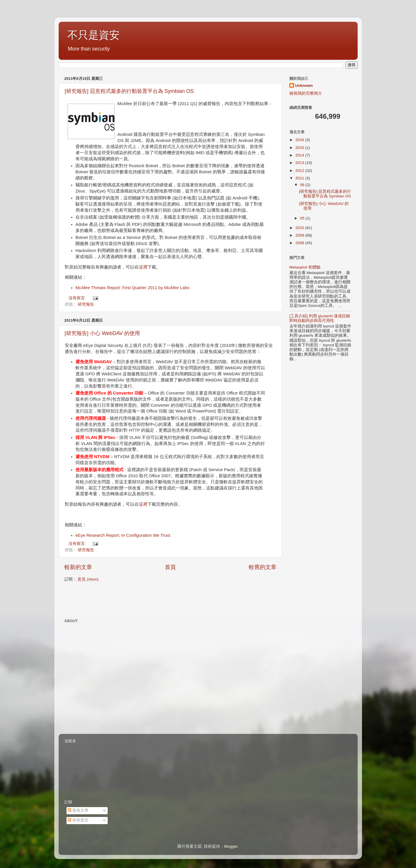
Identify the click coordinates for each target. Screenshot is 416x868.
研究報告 (86, 304)
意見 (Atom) (88, 579)
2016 (300, 140)
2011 (300, 178)
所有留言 (78, 820)
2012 (300, 171)
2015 (300, 148)
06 (303, 185)
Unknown (304, 85)
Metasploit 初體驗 (305, 267)
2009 (300, 235)
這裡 (143, 267)
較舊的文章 (263, 567)
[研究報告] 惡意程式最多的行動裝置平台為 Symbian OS (129, 91)
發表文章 (78, 810)
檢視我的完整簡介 (306, 93)
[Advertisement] (132, 599)
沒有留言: (78, 298)
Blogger (231, 846)
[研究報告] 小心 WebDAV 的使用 (102, 333)
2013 (300, 163)
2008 (300, 243)
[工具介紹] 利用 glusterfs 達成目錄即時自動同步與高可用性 (320, 318)
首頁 (170, 567)
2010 (300, 228)
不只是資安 (93, 35)
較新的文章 (78, 567)
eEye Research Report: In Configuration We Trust (123, 535)
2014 (300, 155)
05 (303, 218)
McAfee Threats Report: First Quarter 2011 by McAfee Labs (132, 288)
